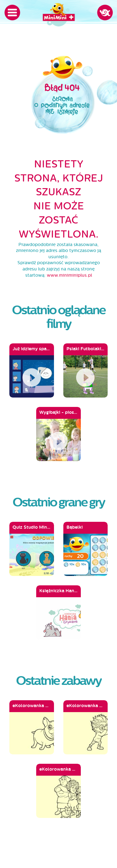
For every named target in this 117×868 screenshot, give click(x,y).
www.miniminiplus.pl (69, 275)
